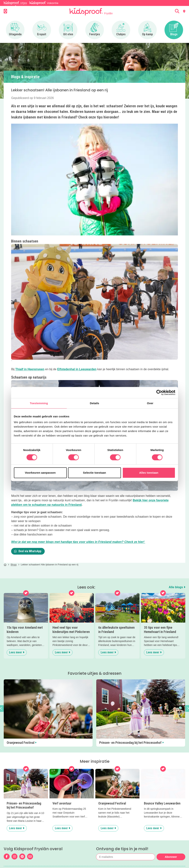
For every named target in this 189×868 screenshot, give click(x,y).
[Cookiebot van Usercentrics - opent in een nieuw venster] (159, 393)
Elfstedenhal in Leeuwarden (77, 369)
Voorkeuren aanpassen (40, 473)
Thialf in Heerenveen (30, 369)
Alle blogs (177, 587)
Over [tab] (150, 403)
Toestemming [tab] (39, 403)
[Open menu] (5, 11)
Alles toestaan (149, 473)
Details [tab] (95, 403)
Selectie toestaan (94, 473)
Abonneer (171, 857)
